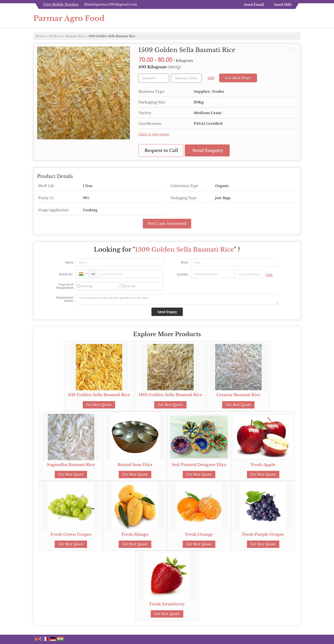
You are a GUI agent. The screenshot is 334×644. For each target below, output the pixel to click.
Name (69, 262)
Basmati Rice (75, 36)
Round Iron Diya (135, 465)
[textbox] (186, 78)
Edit (211, 78)
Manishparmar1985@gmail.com (111, 4)
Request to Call (161, 150)
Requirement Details (65, 299)
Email (184, 262)
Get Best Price (238, 78)
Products (55, 36)
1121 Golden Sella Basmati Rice (99, 395)
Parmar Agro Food (69, 18)
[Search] (298, 20)
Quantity (182, 274)
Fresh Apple (263, 465)
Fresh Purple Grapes (263, 534)
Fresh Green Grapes (71, 534)
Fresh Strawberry (167, 604)
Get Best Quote (99, 405)
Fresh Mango (135, 534)
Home (40, 36)
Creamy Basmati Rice (238, 395)
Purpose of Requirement (65, 286)
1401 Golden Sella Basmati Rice (170, 395)
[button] (61, 4)
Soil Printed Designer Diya (199, 465)
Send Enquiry (208, 150)
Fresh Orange (199, 534)
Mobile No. (66, 274)
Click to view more (154, 134)
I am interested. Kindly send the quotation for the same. (177, 299)
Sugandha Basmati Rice (71, 465)
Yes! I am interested (167, 224)
